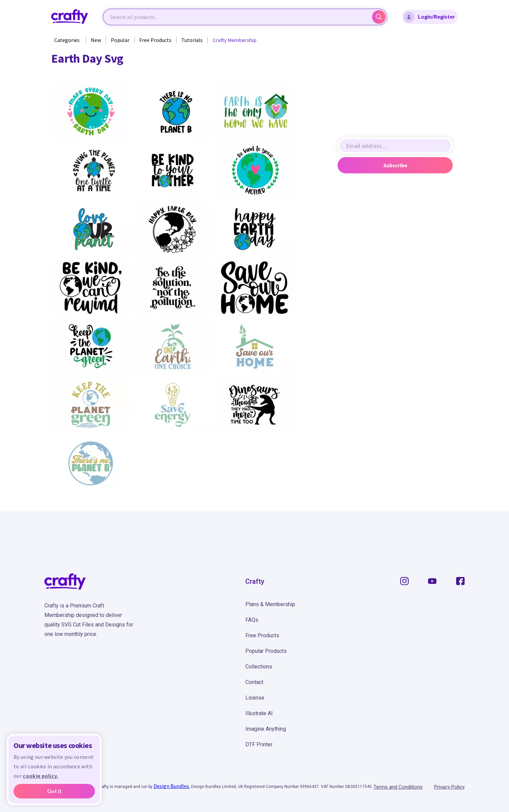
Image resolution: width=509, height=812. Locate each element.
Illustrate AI (259, 713)
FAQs (252, 620)
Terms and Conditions (398, 787)
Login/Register (429, 17)
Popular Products (266, 651)
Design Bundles (171, 786)
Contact (254, 682)
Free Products (155, 40)
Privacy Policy (449, 787)
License (255, 698)
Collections (259, 667)
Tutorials (192, 40)
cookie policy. (40, 776)
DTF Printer (259, 744)
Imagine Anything (266, 729)
